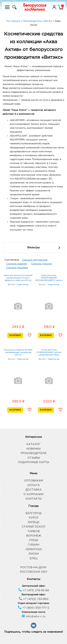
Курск (34, 518)
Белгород (33, 513)
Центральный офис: (34, 586)
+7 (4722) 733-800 (34, 599)
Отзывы (34, 458)
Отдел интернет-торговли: (33, 603)
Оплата (34, 485)
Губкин (33, 545)
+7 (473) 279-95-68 (33, 590)
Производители (33, 453)
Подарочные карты (33, 462)
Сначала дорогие (41, 264)
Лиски (34, 554)
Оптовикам (34, 481)
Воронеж (34, 536)
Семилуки (34, 549)
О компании (33, 494)
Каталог (33, 444)
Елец (33, 558)
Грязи (34, 540)
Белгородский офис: (33, 595)
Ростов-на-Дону (33, 567)
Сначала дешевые (17, 268)
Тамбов (34, 531)
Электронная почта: (33, 612)
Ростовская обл (34, 572)
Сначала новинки (17, 264)
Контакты (33, 499)
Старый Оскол (33, 527)
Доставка (33, 490)
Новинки (33, 449)
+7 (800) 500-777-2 (33, 608)
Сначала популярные (35, 260)
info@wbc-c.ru (33, 616)
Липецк (33, 522)
